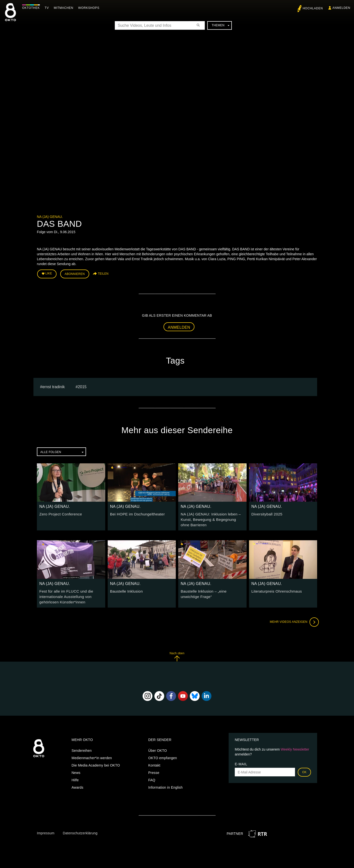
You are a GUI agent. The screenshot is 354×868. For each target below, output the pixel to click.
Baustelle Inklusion (125, 588)
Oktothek (32, 8)
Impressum (46, 829)
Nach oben (177, 652)
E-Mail (241, 760)
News (76, 768)
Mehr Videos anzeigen (293, 618)
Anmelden (179, 326)
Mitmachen (65, 8)
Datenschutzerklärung (80, 829)
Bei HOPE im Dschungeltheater (135, 513)
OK (304, 768)
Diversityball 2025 (266, 513)
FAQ (152, 776)
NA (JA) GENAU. (50, 217)
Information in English (165, 783)
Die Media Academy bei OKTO (96, 761)
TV (48, 8)
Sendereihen (82, 746)
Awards (77, 783)
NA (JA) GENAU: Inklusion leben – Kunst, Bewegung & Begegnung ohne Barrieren (210, 518)
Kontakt (154, 761)
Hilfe (75, 776)
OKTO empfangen (163, 754)
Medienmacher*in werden (92, 754)
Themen (221, 25)
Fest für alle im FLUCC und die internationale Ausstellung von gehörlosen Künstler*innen (64, 593)
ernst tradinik (54, 385)
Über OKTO (158, 746)
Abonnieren (75, 273)
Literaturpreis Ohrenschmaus (274, 588)
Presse (154, 768)
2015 (82, 385)
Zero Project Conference (59, 513)
